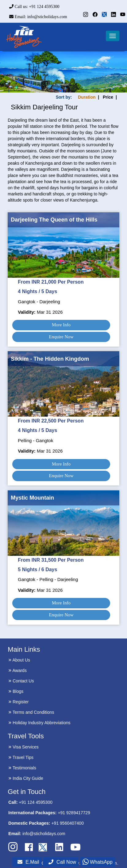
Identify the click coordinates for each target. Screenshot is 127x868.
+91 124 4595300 (36, 802)
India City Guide (26, 778)
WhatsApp (98, 862)
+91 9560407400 (67, 823)
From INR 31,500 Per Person (51, 560)
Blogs (16, 691)
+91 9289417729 (74, 813)
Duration (87, 97)
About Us (19, 660)
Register (18, 702)
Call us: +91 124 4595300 (34, 7)
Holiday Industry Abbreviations (39, 723)
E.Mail (28, 862)
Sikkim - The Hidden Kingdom (50, 359)
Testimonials (22, 768)
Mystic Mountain (32, 498)
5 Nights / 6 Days (37, 570)
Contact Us (21, 681)
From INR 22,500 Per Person (51, 421)
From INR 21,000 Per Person (51, 282)
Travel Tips (21, 757)
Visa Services (23, 747)
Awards (17, 670)
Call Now (62, 862)
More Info (61, 325)
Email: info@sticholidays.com (38, 17)
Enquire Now (61, 337)
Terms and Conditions (31, 712)
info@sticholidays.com (44, 834)
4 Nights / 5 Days (37, 291)
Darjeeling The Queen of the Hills (54, 220)
